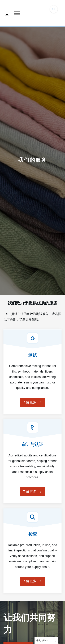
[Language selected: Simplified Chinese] (46, 641)
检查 (33, 534)
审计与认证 (32, 444)
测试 (33, 355)
